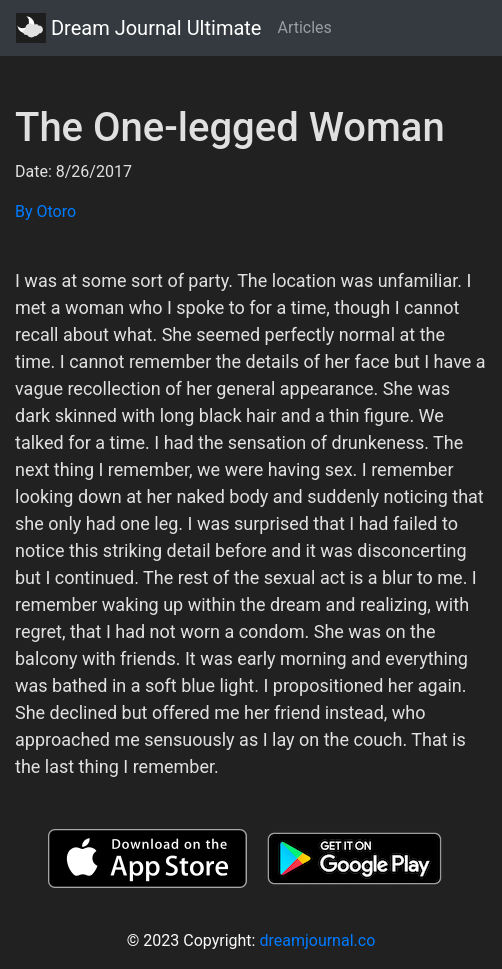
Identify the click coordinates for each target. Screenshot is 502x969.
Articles (304, 27)
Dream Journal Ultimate (138, 28)
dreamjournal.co (317, 940)
